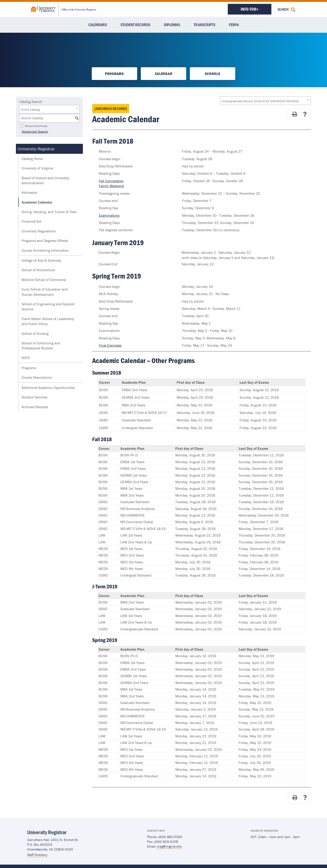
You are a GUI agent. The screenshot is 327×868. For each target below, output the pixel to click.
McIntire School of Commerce (44, 280)
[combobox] (265, 101)
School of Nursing (35, 333)
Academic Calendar (37, 202)
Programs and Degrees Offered (45, 241)
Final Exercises (110, 345)
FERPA (234, 25)
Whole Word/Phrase (36, 126)
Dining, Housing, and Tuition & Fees (49, 212)
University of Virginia (37, 168)
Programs (114, 74)
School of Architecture (38, 270)
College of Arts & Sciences (41, 260)
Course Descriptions (37, 377)
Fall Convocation (111, 181)
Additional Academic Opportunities (48, 388)
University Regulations (39, 231)
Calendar (163, 74)
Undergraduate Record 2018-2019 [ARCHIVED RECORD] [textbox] (260, 101)
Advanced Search (32, 131)
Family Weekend (111, 186)
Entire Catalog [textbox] (30, 109)
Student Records (135, 25)
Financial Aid (31, 221)
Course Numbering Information (45, 250)
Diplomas (172, 25)
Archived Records (35, 407)
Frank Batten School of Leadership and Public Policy (48, 321)
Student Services (34, 397)
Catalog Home (32, 159)
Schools (213, 74)
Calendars (98, 25)
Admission (30, 192)
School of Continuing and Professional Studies (41, 346)
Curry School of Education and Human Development (45, 292)
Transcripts (204, 25)
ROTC (26, 358)
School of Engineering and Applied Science (48, 306)
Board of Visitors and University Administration (45, 180)
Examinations (109, 215)
